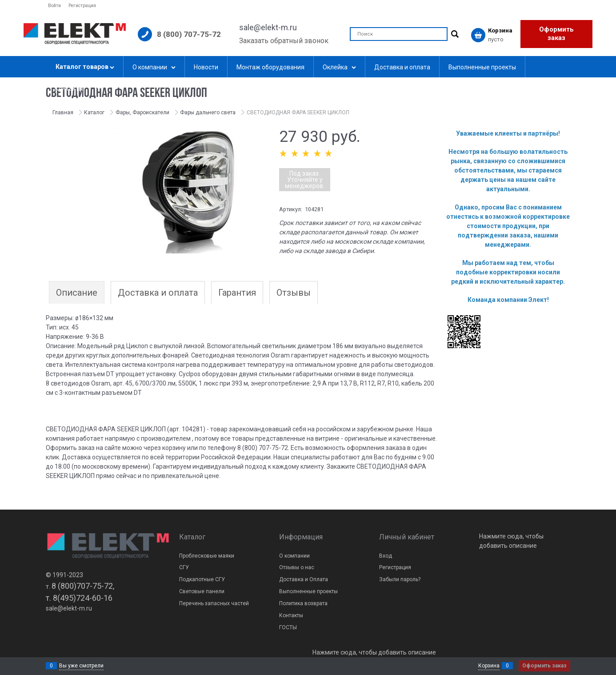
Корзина (489, 666)
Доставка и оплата (158, 293)
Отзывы (294, 293)
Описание (77, 293)
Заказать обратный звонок (284, 41)
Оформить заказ (556, 34)
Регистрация (82, 6)
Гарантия (237, 293)
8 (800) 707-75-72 (189, 34)
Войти (54, 6)
